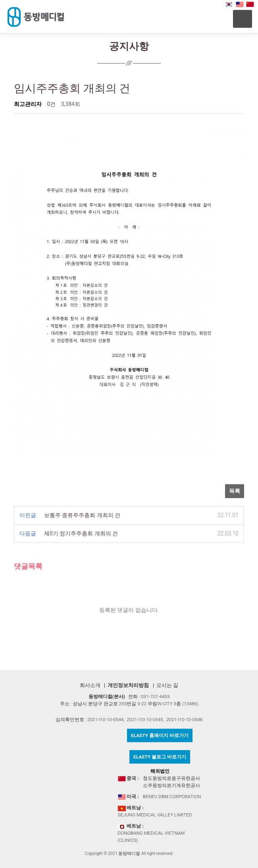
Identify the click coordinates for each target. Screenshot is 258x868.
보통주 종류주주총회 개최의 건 (82, 515)
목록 (235, 491)
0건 (51, 104)
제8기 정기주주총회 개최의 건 (81, 533)
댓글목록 (28, 567)
